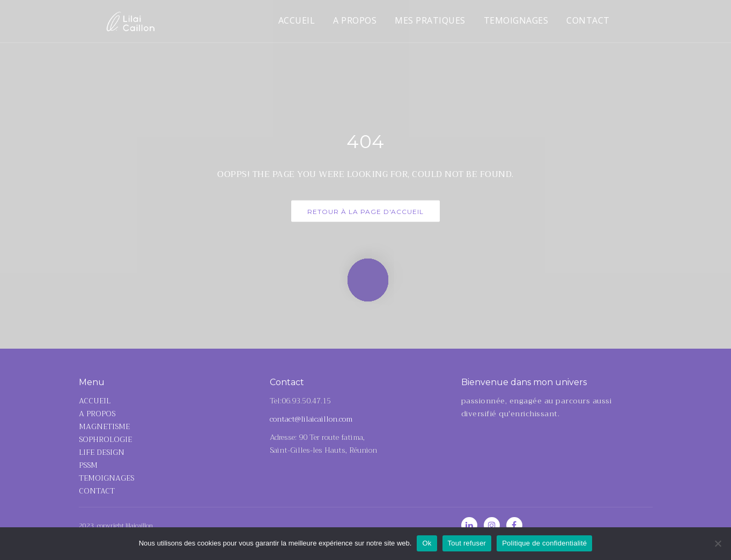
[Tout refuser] (718, 543)
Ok (427, 543)
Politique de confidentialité (544, 543)
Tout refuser (467, 543)
